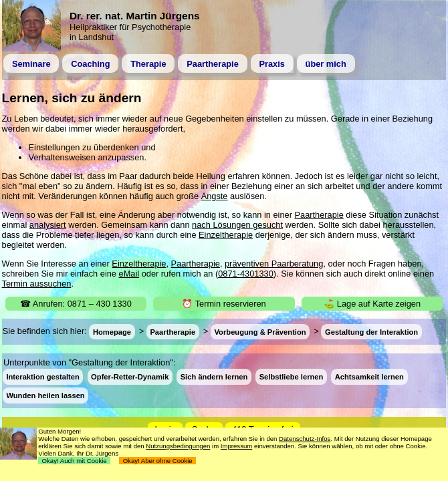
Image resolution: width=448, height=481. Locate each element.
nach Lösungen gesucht (237, 225)
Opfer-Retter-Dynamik (130, 377)
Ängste (215, 196)
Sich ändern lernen (214, 377)
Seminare (31, 64)
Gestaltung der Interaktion (371, 331)
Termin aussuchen (37, 284)
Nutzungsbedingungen (178, 446)
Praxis (271, 64)
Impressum (236, 446)
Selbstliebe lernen (292, 377)
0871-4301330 (246, 274)
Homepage (112, 331)
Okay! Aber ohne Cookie (157, 461)
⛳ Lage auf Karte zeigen (372, 304)
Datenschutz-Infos (305, 439)
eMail (129, 274)
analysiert (48, 225)
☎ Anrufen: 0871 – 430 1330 (76, 304)
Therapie (148, 64)
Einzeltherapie (226, 235)
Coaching (90, 64)
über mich (326, 64)
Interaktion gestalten (42, 377)
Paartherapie (213, 64)
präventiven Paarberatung (274, 264)
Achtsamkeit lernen (369, 377)
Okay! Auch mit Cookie (74, 461)
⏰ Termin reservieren (224, 304)
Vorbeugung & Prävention (260, 331)
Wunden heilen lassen (45, 395)
